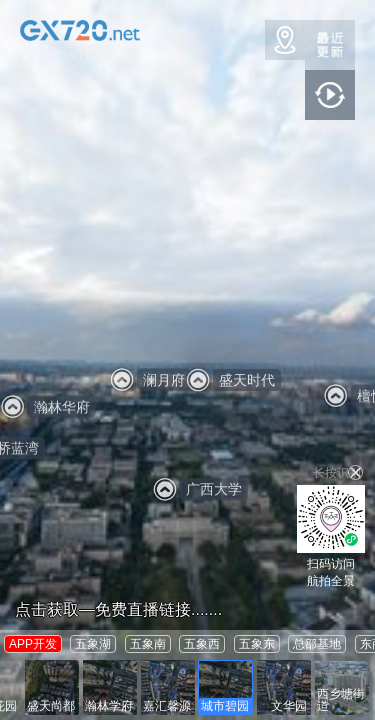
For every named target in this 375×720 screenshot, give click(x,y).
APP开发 (33, 644)
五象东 (257, 644)
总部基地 (317, 644)
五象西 (202, 644)
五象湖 (93, 644)
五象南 (148, 644)
